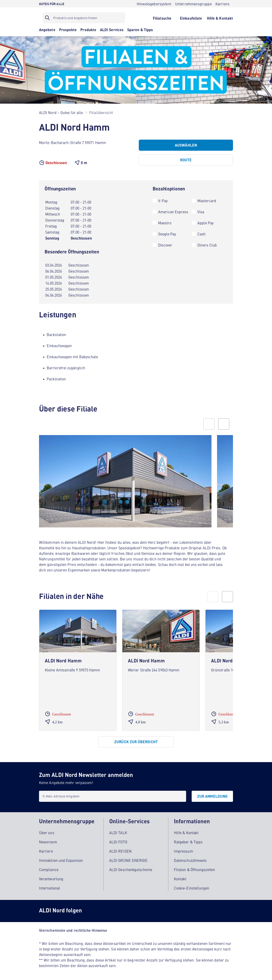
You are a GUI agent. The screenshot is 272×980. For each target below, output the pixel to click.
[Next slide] (224, 424)
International (50, 887)
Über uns (47, 831)
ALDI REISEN (120, 850)
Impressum (183, 850)
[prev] (213, 597)
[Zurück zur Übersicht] (136, 742)
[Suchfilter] (84, 18)
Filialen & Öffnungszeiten (194, 868)
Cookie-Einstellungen (192, 887)
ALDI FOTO (118, 841)
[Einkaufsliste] (191, 18)
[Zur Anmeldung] (212, 796)
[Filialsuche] (162, 18)
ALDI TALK (118, 831)
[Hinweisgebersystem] (154, 4)
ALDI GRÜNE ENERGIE (128, 859)
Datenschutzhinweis (190, 859)
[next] (227, 597)
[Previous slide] (209, 424)
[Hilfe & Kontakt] (220, 18)
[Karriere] (222, 4)
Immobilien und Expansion (61, 859)
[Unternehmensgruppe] (193, 4)
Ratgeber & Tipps (188, 841)
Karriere (46, 850)
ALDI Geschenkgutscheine (131, 868)
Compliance (49, 868)
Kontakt (180, 878)
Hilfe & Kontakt (186, 831)
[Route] (186, 160)
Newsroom (48, 841)
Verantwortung (51, 878)
